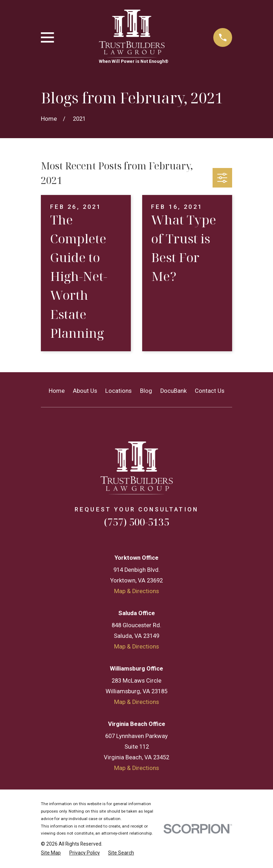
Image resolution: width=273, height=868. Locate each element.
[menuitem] (51, 853)
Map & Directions (136, 591)
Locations (118, 391)
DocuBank (173, 391)
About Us (85, 391)
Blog (146, 391)
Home (57, 391)
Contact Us (210, 391)
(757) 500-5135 (136, 522)
